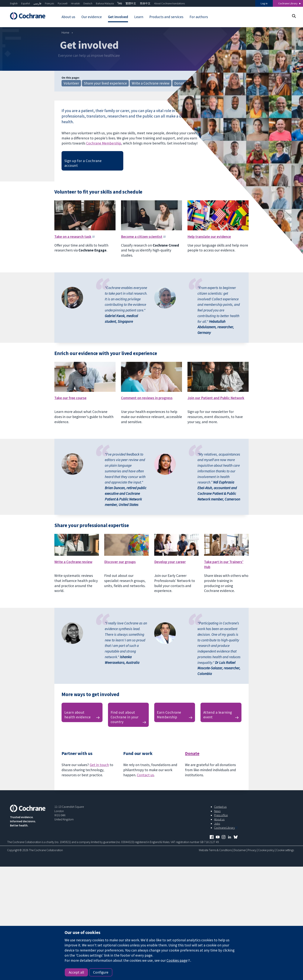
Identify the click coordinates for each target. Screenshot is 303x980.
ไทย (120, 3)
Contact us (145, 775)
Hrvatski (75, 3)
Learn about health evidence (78, 715)
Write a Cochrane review (151, 83)
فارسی (37, 3)
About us (219, 819)
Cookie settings (285, 850)
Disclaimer (240, 850)
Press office (221, 815)
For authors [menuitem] (199, 17)
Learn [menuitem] (139, 17)
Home (65, 32)
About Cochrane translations (169, 3)
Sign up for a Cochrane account (83, 163)
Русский (63, 3)
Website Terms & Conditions (215, 850)
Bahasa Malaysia (105, 3)
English (14, 3)
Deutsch (88, 3)
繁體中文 (131, 3)
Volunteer (71, 83)
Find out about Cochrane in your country (125, 717)
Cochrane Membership (104, 143)
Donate (180, 83)
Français (49, 3)
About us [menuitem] (68, 17)
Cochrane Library (288, 3)
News (217, 811)
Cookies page (177, 960)
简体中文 (145, 3)
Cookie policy (266, 850)
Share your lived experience (105, 83)
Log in (264, 3)
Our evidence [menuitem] (92, 17)
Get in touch (99, 765)
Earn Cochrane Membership (169, 715)
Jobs (217, 823)
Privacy (252, 850)
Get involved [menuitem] (118, 17)
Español (25, 3)
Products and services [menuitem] (166, 17)
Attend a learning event (218, 715)
